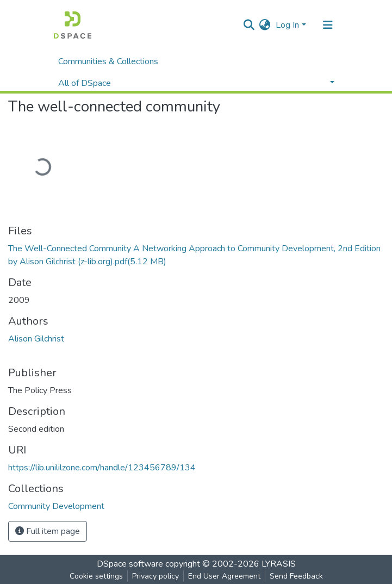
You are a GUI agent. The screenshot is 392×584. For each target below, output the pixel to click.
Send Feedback (296, 576)
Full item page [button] (48, 531)
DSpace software (130, 564)
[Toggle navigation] (328, 25)
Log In (287, 25)
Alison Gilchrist (36, 339)
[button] (265, 25)
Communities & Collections (108, 61)
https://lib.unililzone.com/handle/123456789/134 (102, 468)
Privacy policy (155, 576)
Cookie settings (96, 576)
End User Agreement (224, 576)
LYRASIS (279, 564)
